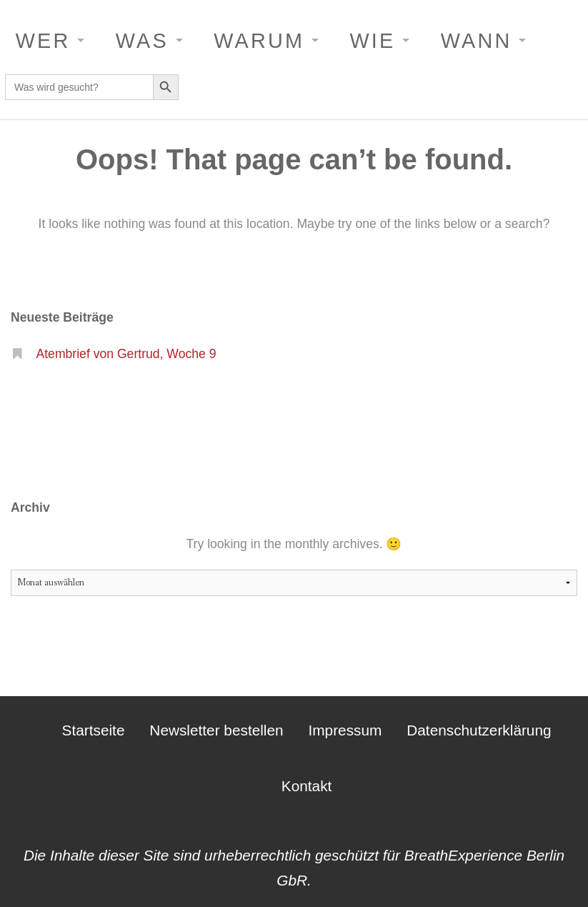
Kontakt (307, 786)
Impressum (345, 730)
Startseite (94, 730)
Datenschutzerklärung (479, 730)
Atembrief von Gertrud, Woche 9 (126, 354)
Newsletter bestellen (216, 730)
